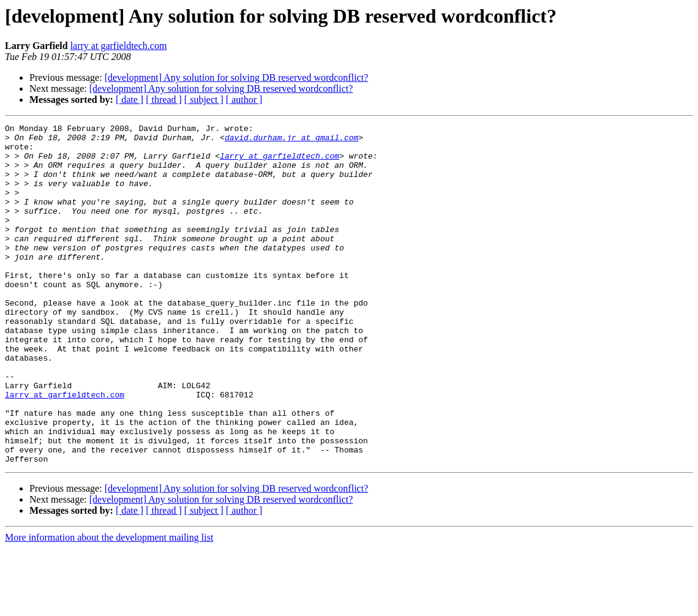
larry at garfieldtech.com (119, 46)
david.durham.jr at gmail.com (291, 141)
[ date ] (129, 100)
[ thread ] (164, 100)
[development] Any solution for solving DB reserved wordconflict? (237, 77)
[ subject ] (204, 100)
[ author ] (244, 100)
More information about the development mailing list (109, 605)
